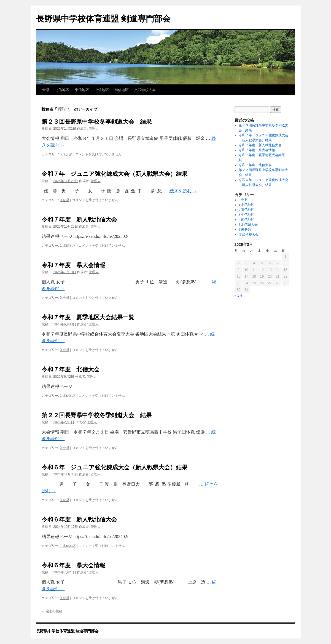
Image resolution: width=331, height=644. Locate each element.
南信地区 (122, 90)
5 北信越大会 (248, 225)
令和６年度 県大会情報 (73, 565)
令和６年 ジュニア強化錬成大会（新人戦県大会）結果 (115, 467)
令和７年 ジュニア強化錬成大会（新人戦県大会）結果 (115, 174)
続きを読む (183, 191)
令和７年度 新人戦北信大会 (79, 219)
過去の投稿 (52, 611)
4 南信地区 (247, 220)
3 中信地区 (247, 215)
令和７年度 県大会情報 (73, 265)
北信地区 (62, 90)
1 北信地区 (68, 246)
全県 (46, 90)
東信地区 (82, 90)
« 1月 (239, 296)
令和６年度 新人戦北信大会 (79, 519)
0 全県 (64, 200)
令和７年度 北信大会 (71, 369)
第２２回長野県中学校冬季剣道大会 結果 (97, 415)
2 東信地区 (247, 210)
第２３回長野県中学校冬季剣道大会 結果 (97, 122)
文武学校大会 (145, 90)
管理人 (64, 109)
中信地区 (102, 90)
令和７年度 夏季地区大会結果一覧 (88, 317)
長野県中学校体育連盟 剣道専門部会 (103, 19)
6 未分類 (66, 154)
